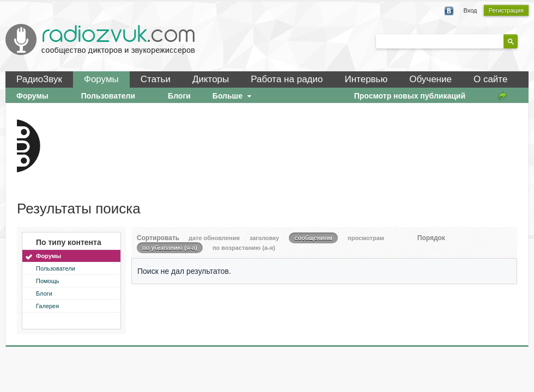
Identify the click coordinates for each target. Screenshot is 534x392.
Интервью (366, 79)
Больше (233, 96)
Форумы (101, 79)
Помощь (48, 281)
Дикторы (211, 79)
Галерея (47, 306)
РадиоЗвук (39, 79)
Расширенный (524, 41)
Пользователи (56, 268)
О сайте (490, 79)
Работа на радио (287, 79)
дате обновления (214, 238)
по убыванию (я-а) (170, 248)
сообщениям (313, 238)
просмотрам (366, 238)
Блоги (44, 293)
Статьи (156, 79)
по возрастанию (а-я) (244, 248)
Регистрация (506, 10)
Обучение (430, 79)
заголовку (264, 238)
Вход (471, 10)
